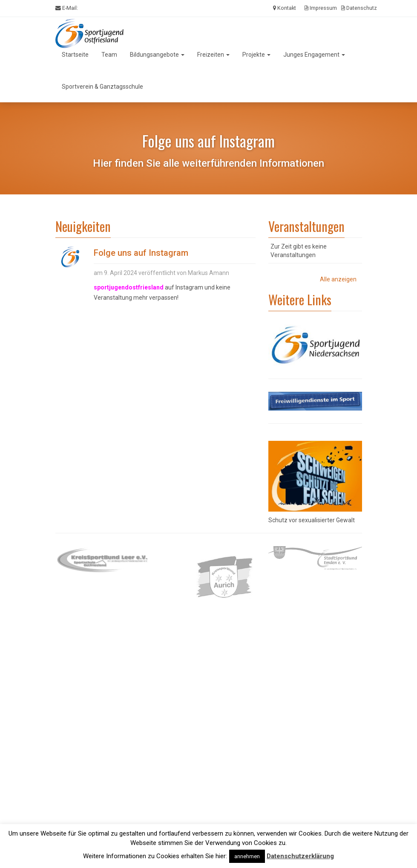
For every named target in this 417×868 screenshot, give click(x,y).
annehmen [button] (247, 856)
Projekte (256, 55)
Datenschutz (359, 8)
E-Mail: (67, 8)
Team (109, 55)
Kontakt (285, 8)
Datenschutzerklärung (300, 856)
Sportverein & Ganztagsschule (102, 87)
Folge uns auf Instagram (141, 253)
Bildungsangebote (157, 55)
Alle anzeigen (338, 279)
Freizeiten (213, 55)
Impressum (321, 8)
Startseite (75, 55)
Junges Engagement (314, 55)
